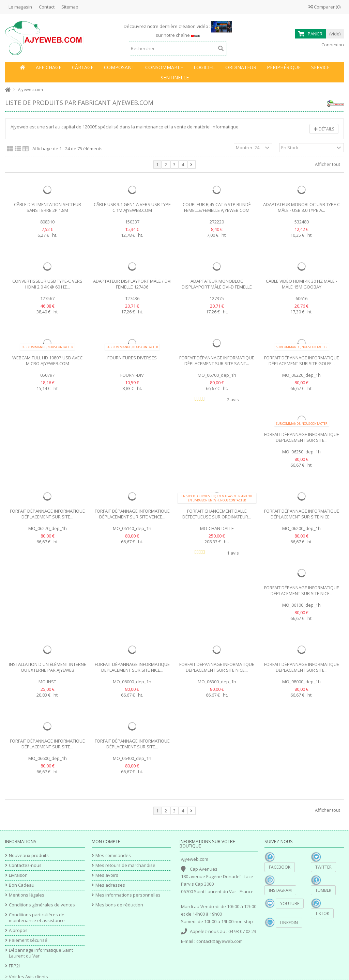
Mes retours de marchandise (125, 865)
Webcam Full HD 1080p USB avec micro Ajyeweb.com (47, 361)
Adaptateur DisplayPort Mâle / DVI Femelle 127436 (132, 284)
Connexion (332, 45)
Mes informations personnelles (128, 895)
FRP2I (14, 966)
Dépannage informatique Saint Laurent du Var (41, 953)
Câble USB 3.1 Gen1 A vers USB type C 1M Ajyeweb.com (132, 207)
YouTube (290, 904)
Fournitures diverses (132, 358)
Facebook (280, 867)
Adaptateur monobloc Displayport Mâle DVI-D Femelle (217, 284)
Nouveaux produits (29, 855)
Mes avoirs (107, 875)
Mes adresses (110, 885)
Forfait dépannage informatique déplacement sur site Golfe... (302, 361)
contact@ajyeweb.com (219, 941)
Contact (47, 7)
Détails (324, 129)
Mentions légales (27, 895)
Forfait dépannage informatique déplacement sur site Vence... (132, 514)
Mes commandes (113, 855)
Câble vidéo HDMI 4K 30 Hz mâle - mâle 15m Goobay (301, 284)
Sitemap (70, 7)
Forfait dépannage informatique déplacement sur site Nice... (302, 514)
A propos (18, 930)
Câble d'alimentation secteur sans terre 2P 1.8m (48, 207)
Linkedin (289, 923)
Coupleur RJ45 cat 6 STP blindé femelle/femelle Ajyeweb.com (217, 207)
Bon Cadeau (22, 885)
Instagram (280, 890)
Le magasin (20, 7)
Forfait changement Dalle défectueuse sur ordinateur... (217, 514)
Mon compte (106, 841)
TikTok (322, 913)
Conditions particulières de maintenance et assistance (37, 918)
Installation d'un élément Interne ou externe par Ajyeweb (48, 667)
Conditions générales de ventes (42, 905)
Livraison (18, 875)
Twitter (323, 867)
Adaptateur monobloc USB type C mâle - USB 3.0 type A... (301, 207)
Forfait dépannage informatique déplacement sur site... (302, 437)
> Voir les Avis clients (27, 977)
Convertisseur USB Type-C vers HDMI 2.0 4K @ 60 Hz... (47, 284)
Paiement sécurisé (28, 940)
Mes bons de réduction (119, 905)
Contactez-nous (25, 865)
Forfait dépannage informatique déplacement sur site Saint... (217, 361)
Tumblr (323, 890)
